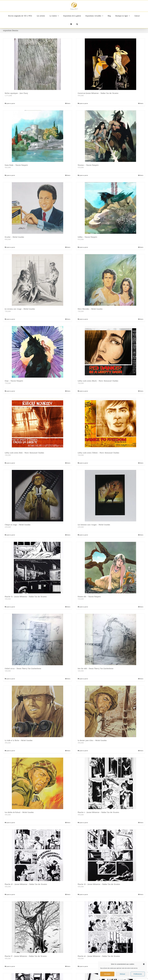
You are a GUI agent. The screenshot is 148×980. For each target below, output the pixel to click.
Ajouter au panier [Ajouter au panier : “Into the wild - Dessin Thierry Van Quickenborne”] (84, 679)
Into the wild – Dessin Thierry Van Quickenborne (96, 668)
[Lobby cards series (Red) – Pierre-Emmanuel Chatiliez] (38, 424)
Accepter (107, 974)
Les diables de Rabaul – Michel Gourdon (19, 812)
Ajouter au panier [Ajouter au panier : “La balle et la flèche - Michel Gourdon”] (11, 751)
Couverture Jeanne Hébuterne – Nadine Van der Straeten (98, 93)
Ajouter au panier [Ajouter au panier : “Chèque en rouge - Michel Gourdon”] (11, 535)
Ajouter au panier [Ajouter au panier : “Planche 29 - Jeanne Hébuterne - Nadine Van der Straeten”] (11, 894)
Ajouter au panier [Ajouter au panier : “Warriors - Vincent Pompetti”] (84, 175)
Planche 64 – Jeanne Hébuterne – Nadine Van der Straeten (99, 956)
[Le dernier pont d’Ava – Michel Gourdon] (110, 711)
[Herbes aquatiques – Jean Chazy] (38, 64)
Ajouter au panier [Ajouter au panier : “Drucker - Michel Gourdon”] (11, 247)
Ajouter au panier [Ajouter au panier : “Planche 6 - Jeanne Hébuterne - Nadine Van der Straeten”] (84, 823)
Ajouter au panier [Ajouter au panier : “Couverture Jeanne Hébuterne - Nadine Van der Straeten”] (84, 103)
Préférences (138, 974)
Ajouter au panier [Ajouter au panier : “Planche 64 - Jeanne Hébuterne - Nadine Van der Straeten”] (84, 966)
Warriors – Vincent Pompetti (88, 165)
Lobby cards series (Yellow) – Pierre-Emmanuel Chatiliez (98, 453)
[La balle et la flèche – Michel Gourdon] (38, 711)
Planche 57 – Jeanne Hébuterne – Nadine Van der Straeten (26, 956)
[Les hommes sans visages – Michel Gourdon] (110, 496)
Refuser (123, 974)
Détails (68, 103)
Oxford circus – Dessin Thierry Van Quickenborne (23, 668)
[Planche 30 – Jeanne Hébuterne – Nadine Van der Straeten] (110, 855)
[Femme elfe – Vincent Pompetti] (110, 568)
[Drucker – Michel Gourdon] (38, 208)
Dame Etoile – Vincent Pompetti (16, 165)
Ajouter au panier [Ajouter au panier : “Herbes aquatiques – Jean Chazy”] (11, 103)
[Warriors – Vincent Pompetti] (110, 136)
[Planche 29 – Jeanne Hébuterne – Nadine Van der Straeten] (38, 855)
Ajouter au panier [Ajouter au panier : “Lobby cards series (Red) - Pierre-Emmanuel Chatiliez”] (11, 463)
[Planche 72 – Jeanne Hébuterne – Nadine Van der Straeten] (38, 568)
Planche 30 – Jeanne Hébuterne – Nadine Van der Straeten (99, 884)
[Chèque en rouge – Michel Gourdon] (38, 496)
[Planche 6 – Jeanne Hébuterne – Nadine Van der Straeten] (110, 783)
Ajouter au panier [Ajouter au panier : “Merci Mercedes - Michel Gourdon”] (84, 319)
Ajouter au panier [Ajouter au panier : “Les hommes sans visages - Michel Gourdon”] (84, 535)
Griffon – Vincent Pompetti (87, 237)
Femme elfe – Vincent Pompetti (89, 597)
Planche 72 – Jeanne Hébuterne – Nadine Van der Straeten (26, 597)
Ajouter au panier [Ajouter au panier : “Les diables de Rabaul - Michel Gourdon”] (11, 823)
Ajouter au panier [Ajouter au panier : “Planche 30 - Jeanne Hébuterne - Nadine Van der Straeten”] (84, 894)
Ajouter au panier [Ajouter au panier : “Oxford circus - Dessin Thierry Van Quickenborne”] (11, 679)
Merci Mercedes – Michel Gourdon (90, 309)
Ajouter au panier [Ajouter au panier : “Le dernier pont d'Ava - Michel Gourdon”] (84, 751)
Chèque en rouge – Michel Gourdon (18, 525)
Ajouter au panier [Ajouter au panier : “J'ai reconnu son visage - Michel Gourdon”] (11, 319)
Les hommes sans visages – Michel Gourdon (94, 525)
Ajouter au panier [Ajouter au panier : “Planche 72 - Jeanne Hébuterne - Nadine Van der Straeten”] (11, 607)
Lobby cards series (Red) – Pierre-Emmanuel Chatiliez (24, 453)
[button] (144, 964)
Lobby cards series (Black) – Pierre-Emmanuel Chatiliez (98, 381)
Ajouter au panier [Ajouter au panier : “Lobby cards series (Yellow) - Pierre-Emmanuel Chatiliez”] (84, 463)
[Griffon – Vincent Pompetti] (110, 208)
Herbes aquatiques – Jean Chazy (16, 93)
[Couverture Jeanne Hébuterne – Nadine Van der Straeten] (110, 64)
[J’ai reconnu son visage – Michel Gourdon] (38, 280)
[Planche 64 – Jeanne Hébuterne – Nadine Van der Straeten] (110, 927)
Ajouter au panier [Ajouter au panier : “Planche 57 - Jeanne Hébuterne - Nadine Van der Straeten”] (11, 966)
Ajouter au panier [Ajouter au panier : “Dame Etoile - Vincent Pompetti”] (11, 175)
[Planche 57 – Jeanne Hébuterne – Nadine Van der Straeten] (38, 927)
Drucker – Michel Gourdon (14, 237)
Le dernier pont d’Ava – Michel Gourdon (92, 740)
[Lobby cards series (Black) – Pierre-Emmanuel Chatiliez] (110, 352)
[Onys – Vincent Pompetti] (38, 352)
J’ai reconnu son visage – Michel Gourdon (20, 309)
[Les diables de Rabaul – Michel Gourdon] (38, 783)
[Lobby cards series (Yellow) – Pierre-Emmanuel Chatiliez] (110, 424)
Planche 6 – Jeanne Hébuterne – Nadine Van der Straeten (98, 812)
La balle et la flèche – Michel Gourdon (19, 740)
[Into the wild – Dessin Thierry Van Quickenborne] (110, 639)
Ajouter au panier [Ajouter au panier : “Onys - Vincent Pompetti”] (11, 391)
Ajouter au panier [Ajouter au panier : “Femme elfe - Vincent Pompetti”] (84, 607)
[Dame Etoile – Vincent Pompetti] (38, 136)
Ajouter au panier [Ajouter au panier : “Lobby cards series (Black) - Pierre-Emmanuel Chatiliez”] (84, 391)
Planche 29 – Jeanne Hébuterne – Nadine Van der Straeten (26, 884)
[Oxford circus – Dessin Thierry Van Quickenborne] (38, 639)
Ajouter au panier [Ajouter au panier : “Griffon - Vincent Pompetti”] (84, 247)
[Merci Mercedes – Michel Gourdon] (110, 280)
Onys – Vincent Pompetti (14, 381)
